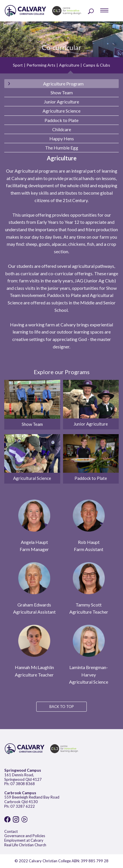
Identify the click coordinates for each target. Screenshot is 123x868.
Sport (18, 65)
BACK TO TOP (62, 707)
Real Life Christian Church (25, 845)
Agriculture (69, 65)
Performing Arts (41, 65)
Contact (11, 831)
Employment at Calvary (24, 840)
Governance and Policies (25, 836)
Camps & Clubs (97, 65)
